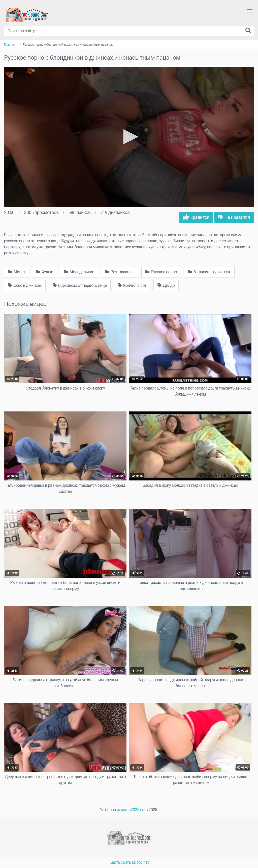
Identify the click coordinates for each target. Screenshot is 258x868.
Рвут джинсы (120, 272)
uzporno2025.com (132, 810)
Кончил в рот (132, 285)
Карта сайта (120, 862)
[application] (129, 137)
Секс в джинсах (25, 285)
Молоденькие (79, 272)
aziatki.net (140, 862)
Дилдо (166, 285)
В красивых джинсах (209, 272)
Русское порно (161, 272)
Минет (17, 272)
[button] (129, 137)
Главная (10, 44)
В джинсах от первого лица (80, 285)
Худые (44, 272)
